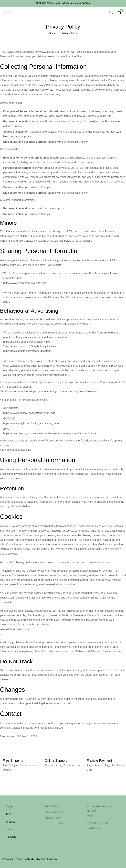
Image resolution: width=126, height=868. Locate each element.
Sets (8, 829)
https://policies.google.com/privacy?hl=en (27, 342)
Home (52, 33)
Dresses (11, 822)
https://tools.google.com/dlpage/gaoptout (27, 351)
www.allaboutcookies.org (14, 629)
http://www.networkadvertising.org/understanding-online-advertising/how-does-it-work (49, 391)
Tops (9, 814)
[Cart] (119, 12)
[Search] (111, 12)
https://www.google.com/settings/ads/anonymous (32, 423)
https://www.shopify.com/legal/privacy (25, 283)
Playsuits (11, 837)
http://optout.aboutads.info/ (16, 450)
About (9, 807)
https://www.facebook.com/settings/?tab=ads (29, 413)
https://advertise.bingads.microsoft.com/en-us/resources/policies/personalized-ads (51, 433)
